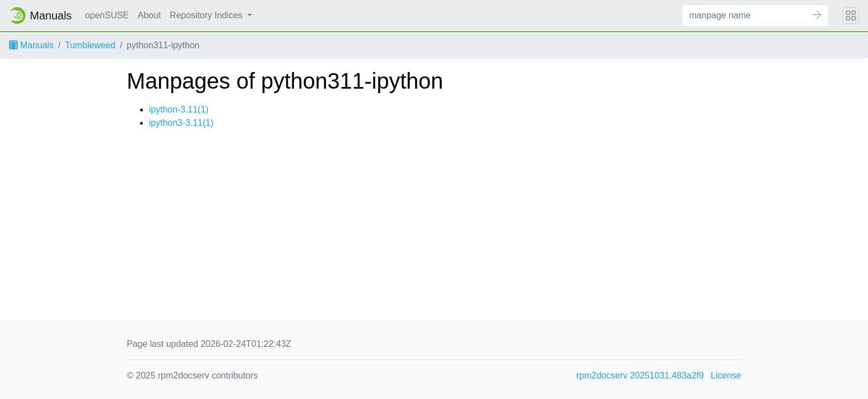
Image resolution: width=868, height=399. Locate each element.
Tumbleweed (90, 45)
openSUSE (107, 15)
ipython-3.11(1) (179, 109)
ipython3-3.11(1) (181, 123)
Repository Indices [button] (208, 15)
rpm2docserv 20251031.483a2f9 (640, 375)
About (149, 15)
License (726, 375)
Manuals (31, 45)
